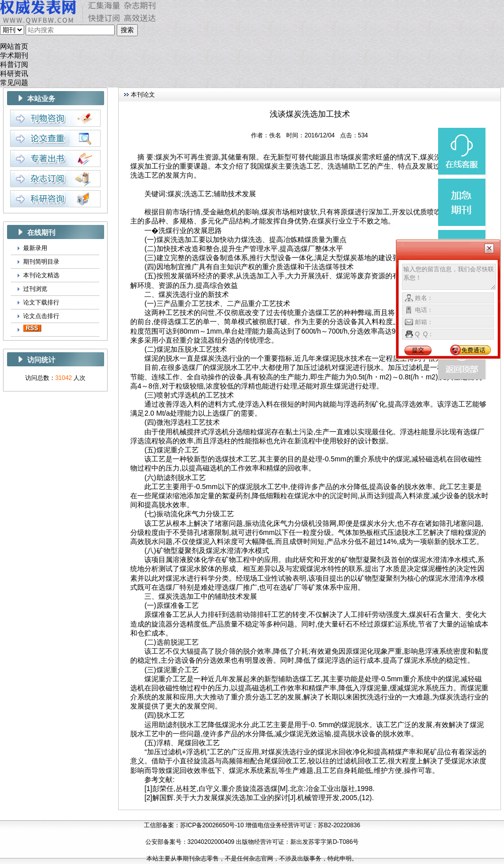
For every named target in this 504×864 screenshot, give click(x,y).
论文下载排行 (41, 302)
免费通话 (473, 350)
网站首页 (14, 47)
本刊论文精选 (41, 275)
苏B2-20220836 (339, 825)
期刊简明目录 (41, 262)
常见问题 (14, 83)
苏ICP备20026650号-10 (212, 825)
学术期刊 (14, 56)
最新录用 (35, 248)
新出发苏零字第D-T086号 (324, 842)
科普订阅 (14, 65)
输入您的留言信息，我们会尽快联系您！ (449, 277)
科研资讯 (14, 74)
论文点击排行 (41, 316)
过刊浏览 (35, 289)
